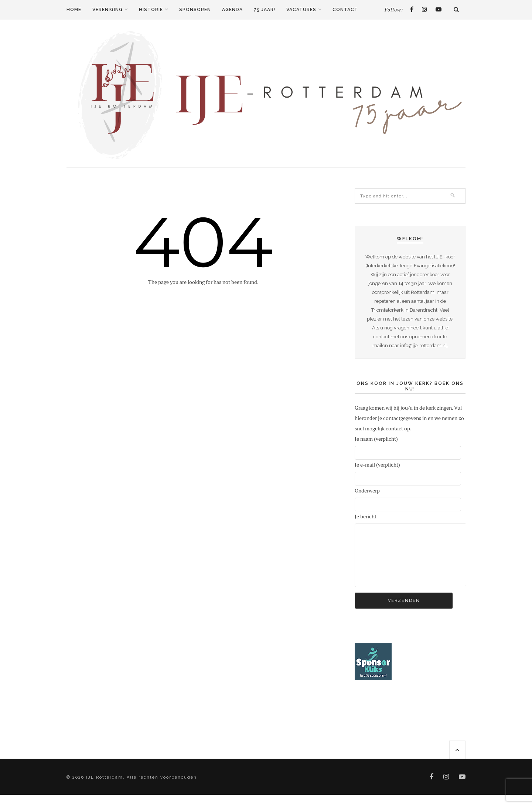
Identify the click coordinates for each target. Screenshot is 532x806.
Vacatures (301, 10)
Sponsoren (195, 10)
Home (74, 10)
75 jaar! (265, 10)
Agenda (232, 10)
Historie (151, 10)
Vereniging (108, 10)
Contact (345, 10)
